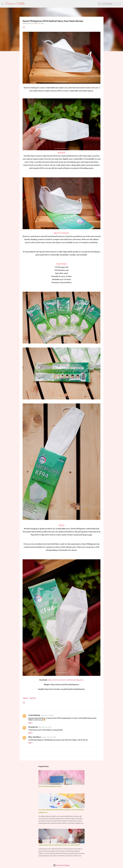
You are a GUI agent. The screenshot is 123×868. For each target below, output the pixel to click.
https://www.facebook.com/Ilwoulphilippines (66, 680)
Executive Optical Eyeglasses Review (50, 786)
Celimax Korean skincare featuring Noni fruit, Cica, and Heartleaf (59, 845)
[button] (24, 27)
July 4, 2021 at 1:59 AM (47, 715)
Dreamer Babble (15, 4)
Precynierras (33, 727)
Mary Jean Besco (35, 737)
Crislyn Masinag (34, 715)
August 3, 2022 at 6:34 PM (49, 737)
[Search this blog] (111, 4)
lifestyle (33, 698)
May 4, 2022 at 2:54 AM (45, 727)
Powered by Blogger (61, 865)
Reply (30, 723)
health (26, 698)
